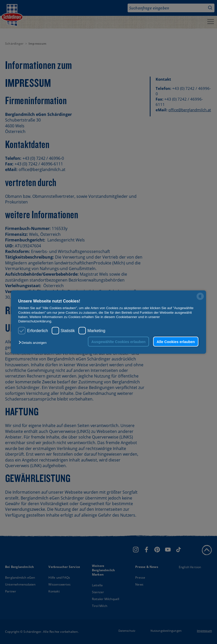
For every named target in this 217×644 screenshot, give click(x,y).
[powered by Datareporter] (200, 300)
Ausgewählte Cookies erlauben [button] (119, 342)
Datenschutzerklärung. (35, 321)
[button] (34, 343)
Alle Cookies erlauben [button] (176, 342)
